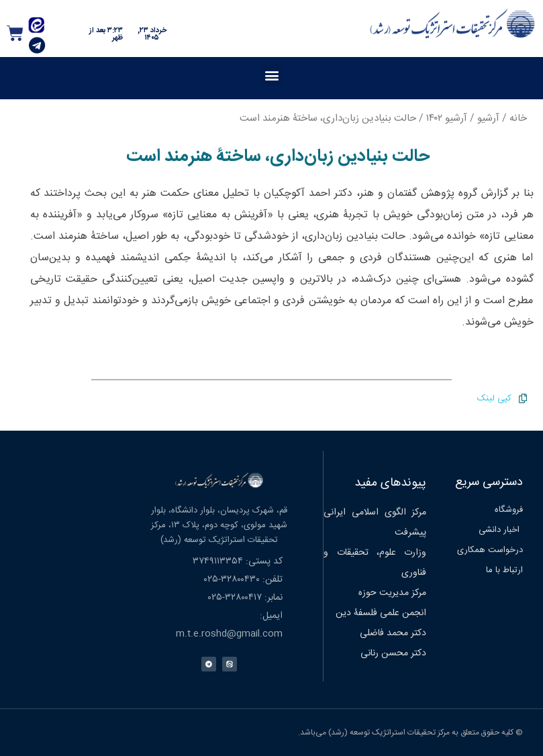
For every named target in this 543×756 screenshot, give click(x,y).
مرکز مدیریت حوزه (392, 593)
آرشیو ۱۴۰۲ (447, 118)
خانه (518, 118)
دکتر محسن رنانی (393, 653)
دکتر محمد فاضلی (393, 633)
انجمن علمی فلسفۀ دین (381, 613)
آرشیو (488, 118)
